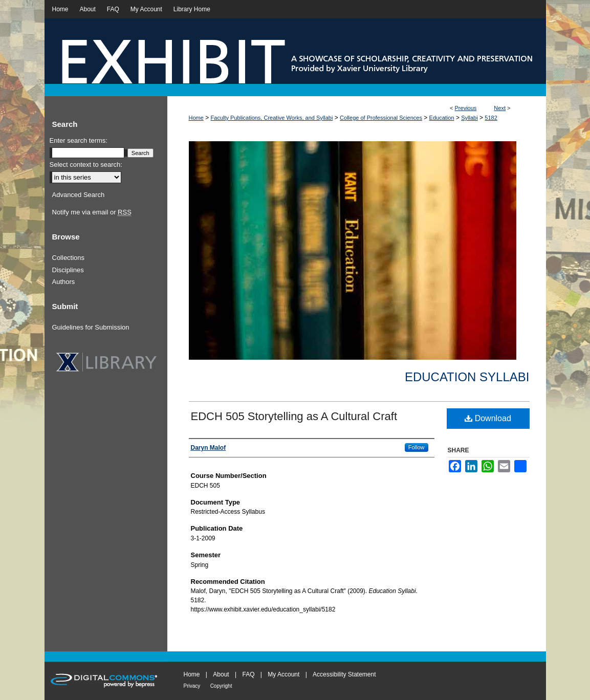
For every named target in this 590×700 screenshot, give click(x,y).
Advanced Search (79, 195)
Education (442, 118)
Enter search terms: (79, 140)
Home (196, 118)
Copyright (221, 686)
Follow (417, 447)
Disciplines (68, 270)
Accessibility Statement (344, 674)
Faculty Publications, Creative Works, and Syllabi (272, 118)
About (221, 674)
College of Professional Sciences (381, 118)
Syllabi (469, 118)
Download (488, 418)
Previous (466, 108)
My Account (283, 674)
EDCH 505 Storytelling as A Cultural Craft (294, 416)
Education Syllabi (467, 377)
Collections (69, 258)
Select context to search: (86, 165)
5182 (491, 118)
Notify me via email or (92, 212)
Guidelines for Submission (91, 327)
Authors (64, 282)
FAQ (248, 674)
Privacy (192, 686)
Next (500, 108)
